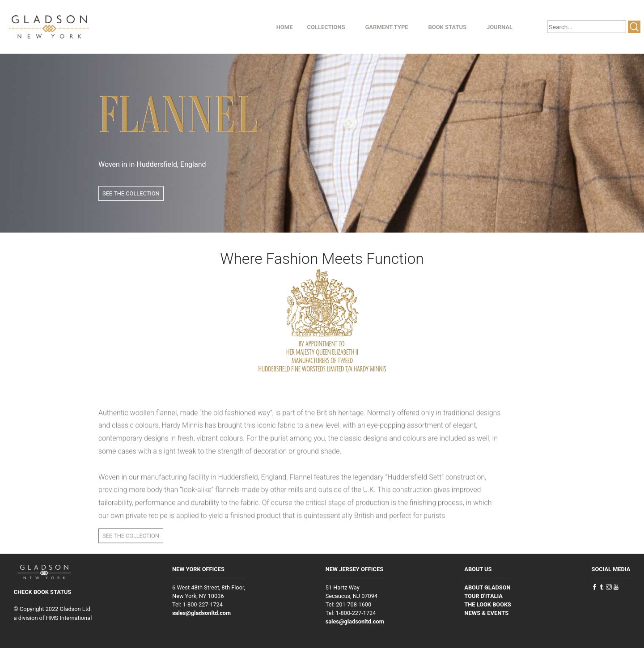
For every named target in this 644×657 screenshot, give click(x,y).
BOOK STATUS (447, 27)
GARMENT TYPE (386, 27)
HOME (285, 27)
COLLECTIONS (326, 27)
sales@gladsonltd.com (201, 613)
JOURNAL (500, 27)
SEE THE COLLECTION (131, 193)
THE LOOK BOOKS (488, 604)
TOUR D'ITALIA (483, 596)
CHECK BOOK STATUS (43, 592)
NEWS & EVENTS (486, 613)
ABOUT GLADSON (487, 587)
